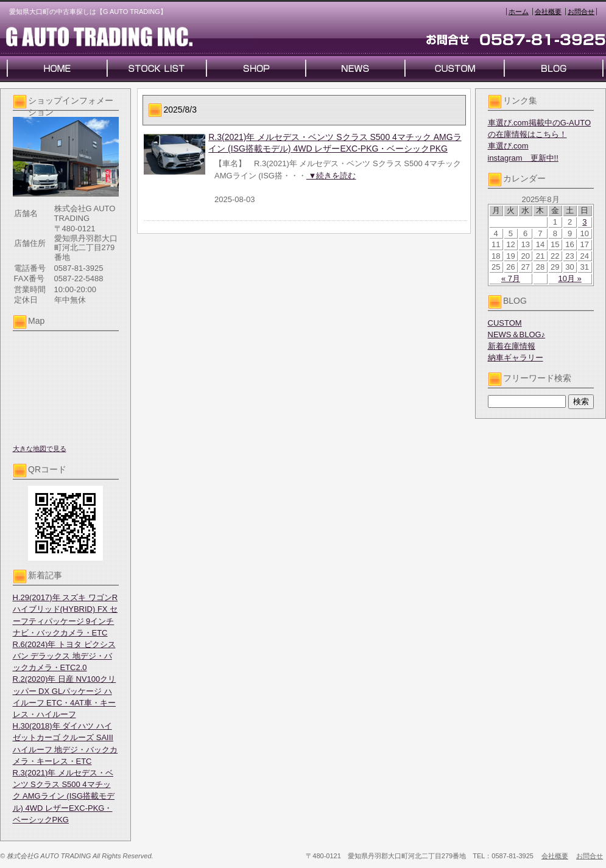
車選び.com (508, 146)
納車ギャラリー (516, 358)
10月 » (569, 278)
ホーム (519, 12)
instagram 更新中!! (523, 158)
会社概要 (548, 12)
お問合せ (581, 12)
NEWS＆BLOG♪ (517, 334)
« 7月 (511, 278)
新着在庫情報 (512, 346)
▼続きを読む (331, 176)
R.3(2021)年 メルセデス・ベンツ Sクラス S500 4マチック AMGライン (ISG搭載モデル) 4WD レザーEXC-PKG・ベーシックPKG (64, 796)
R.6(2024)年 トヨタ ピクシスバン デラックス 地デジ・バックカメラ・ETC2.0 (64, 656)
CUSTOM (505, 323)
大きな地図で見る (40, 449)
